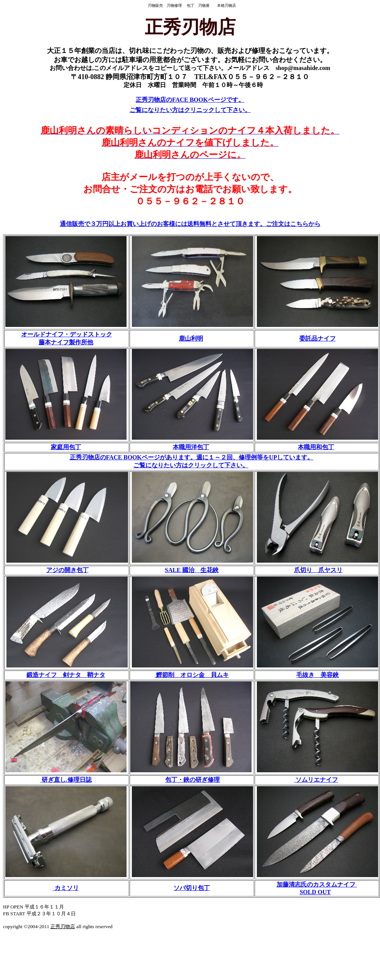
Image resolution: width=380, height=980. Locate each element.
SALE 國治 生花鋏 (192, 570)
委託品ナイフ (317, 338)
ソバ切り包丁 (192, 888)
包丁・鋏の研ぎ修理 (192, 780)
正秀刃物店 (63, 926)
